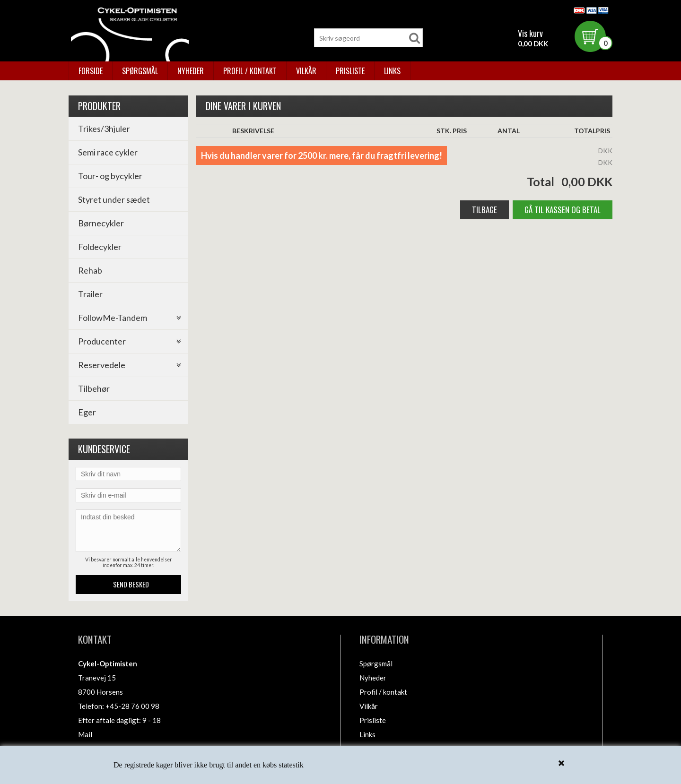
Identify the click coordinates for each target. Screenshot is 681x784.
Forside (91, 71)
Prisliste (350, 71)
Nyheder (191, 71)
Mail (85, 734)
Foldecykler (100, 247)
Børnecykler (101, 223)
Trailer (90, 294)
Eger (87, 412)
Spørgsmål (140, 71)
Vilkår (306, 71)
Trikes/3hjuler (104, 129)
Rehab (90, 270)
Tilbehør (94, 388)
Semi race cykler (108, 152)
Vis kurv (530, 33)
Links (392, 71)
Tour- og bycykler (110, 176)
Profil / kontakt (250, 71)
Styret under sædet (114, 199)
